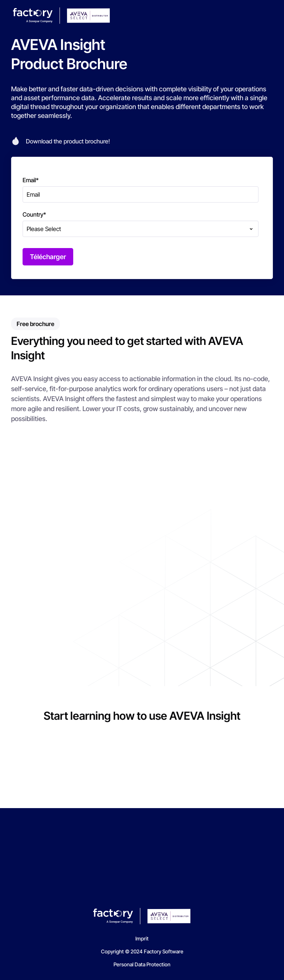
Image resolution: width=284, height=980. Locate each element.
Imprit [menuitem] (142, 938)
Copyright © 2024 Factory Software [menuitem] (142, 951)
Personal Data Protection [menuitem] (142, 964)
